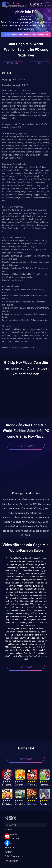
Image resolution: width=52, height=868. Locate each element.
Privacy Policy (12, 861)
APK (39, 63)
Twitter (8, 852)
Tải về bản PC (13, 63)
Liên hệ (8, 843)
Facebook (9, 847)
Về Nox (8, 830)
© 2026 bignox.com (14, 856)
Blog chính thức (12, 839)
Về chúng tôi (11, 834)
